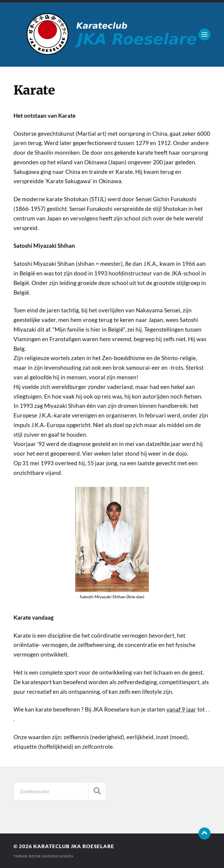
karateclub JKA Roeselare (74, 846)
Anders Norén (58, 856)
